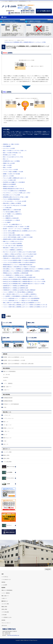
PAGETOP (48, 569)
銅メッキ (5, 435)
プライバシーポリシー (6, 623)
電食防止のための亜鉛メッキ (10, 186)
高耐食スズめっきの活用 (9, 163)
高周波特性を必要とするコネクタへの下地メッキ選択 (16, 197)
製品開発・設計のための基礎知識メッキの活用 (14, 360)
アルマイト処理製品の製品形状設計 (11, 199)
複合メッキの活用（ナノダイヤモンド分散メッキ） (15, 151)
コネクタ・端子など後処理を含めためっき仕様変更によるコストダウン (20, 231)
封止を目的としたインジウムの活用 (11, 195)
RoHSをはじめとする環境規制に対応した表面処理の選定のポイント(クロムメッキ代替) (24, 279)
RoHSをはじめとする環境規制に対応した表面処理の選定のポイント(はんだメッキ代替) (24, 284)
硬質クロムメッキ (7, 438)
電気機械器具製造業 (8, 398)
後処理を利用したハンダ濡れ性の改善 (12, 210)
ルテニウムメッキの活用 (9, 148)
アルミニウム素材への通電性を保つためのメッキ (15, 178)
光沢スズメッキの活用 (8, 176)
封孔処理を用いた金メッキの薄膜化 (11, 161)
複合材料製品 (6, 377)
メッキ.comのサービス (6, 579)
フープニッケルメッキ (8, 418)
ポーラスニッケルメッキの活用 (10, 170)
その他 (5, 407)
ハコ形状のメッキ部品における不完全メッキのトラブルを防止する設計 (20, 254)
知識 (2, 574)
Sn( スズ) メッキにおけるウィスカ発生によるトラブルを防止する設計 (20, 252)
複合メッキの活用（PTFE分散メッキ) (12, 153)
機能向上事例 (6, 455)
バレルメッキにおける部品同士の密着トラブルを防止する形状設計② (19, 260)
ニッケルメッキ (7, 415)
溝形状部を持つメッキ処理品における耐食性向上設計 (16, 288)
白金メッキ (6, 444)
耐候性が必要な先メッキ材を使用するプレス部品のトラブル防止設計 (19, 267)
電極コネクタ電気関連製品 (9, 371)
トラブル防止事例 (7, 462)
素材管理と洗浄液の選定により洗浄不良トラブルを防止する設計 (18, 256)
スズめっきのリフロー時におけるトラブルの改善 (15, 205)
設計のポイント (5, 555)
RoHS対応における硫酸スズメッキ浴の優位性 (14, 182)
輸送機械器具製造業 (8, 401)
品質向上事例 (6, 458)
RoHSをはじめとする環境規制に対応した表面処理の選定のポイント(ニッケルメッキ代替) (24, 281)
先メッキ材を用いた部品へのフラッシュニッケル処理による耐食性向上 (20, 294)
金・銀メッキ (6, 431)
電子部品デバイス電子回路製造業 (11, 404)
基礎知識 (3, 545)
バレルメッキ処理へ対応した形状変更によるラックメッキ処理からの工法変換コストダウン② (25, 305)
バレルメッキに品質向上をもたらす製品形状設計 (15, 191)
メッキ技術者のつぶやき (7, 617)
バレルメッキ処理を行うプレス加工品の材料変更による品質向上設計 (19, 277)
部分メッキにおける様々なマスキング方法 (13, 157)
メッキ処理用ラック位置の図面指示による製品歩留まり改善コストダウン (20, 296)
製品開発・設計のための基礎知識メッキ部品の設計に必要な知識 (18, 364)
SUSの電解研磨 (7, 146)
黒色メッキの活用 (7, 167)
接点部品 (5, 380)
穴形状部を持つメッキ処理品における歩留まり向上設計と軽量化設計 (19, 290)
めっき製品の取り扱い (8, 216)
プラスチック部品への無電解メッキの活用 (13, 172)
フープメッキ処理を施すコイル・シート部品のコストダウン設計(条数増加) (21, 300)
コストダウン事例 (7, 452)
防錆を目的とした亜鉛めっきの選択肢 (12, 203)
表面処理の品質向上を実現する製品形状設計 (14, 239)
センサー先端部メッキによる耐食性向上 (12, 214)
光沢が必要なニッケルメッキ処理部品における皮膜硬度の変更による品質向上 (21, 271)
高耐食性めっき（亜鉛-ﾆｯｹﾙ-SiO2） (11, 144)
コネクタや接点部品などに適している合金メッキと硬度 (16, 227)
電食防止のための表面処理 (9, 184)
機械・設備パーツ (7, 387)
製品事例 (3, 552)
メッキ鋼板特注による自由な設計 (11, 218)
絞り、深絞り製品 (7, 375)
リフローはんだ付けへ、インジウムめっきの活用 (15, 201)
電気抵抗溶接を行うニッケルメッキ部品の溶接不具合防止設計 (18, 265)
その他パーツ (6, 390)
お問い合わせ (4, 626)
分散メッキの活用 (7, 165)
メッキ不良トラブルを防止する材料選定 (12, 243)
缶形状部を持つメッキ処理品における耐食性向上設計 (16, 286)
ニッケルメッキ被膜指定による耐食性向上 (13, 250)
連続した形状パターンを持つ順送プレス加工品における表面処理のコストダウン (22, 303)
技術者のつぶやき (5, 558)
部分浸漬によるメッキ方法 (9, 155)
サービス (3, 548)
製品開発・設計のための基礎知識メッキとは (13, 357)
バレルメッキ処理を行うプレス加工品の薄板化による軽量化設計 (18, 292)
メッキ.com (9, 6)
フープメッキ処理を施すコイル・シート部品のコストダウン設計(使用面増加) (21, 298)
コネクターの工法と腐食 (9, 233)
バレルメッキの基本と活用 (9, 180)
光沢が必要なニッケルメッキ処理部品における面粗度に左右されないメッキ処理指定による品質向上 (27, 269)
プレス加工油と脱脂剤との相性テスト (12, 212)
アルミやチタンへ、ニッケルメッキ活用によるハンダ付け (17, 193)
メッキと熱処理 (7, 222)
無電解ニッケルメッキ (8, 428)
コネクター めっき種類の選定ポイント (12, 224)
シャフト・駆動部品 (8, 383)
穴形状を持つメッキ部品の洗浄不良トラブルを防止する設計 (17, 258)
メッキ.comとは (5, 577)
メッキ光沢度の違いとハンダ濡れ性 (11, 220)
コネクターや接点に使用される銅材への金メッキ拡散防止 (17, 235)
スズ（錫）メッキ (7, 425)
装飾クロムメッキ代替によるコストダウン (13, 241)
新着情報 (3, 561)
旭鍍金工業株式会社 (25, 640)
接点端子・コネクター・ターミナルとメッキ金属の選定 (16, 229)
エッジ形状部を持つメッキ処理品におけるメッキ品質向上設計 (18, 275)
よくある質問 (4, 585)
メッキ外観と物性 (7, 208)
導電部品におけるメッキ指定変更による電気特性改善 (16, 273)
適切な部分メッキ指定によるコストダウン (13, 248)
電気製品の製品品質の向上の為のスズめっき (14, 189)
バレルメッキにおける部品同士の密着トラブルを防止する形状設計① (19, 262)
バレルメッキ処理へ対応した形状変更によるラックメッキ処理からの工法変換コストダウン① (25, 307)
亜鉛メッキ (6, 422)
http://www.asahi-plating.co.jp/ (13, 635)
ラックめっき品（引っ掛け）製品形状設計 (13, 246)
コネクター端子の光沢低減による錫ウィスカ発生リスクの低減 (18, 237)
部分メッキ (6, 159)
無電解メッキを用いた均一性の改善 (11, 174)
